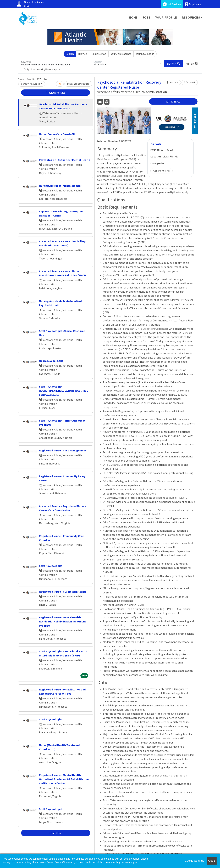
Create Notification (78, 84)
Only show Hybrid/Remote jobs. (42, 69)
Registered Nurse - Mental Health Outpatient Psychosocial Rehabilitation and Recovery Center (64, 779)
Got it (212, 861)
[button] (192, 64)
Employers (193, 4)
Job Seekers (172, 4)
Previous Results (56, 93)
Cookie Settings (194, 861)
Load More (56, 833)
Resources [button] (191, 17)
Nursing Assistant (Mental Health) (60, 186)
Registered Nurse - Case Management (63, 450)
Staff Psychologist (51, 566)
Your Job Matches (121, 54)
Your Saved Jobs (145, 54)
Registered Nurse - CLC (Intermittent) (63, 592)
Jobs (146, 17)
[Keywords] (56, 64)
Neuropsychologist (51, 361)
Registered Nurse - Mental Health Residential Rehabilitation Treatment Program (62, 621)
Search (70, 54)
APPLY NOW (173, 101)
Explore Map (99, 54)
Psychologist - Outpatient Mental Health (65, 160)
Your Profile (166, 17)
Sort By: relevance (31, 84)
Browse (83, 54)
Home (133, 17)
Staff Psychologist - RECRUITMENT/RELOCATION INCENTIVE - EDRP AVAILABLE (64, 391)
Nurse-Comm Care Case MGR (57, 134)
